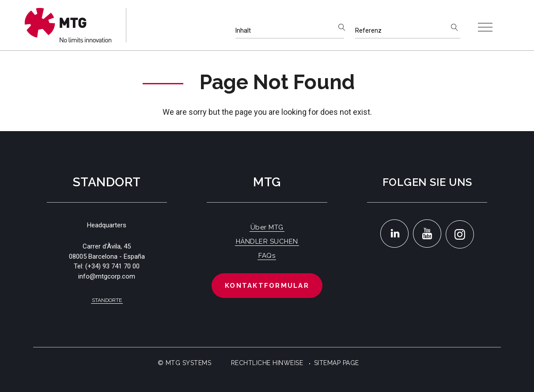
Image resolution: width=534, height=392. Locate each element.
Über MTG (267, 227)
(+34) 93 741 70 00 (112, 266)
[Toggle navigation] (485, 27)
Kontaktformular (267, 286)
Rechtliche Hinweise (267, 363)
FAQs (267, 256)
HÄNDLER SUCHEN (267, 241)
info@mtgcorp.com (107, 276)
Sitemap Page (337, 363)
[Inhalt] (290, 31)
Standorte (107, 300)
